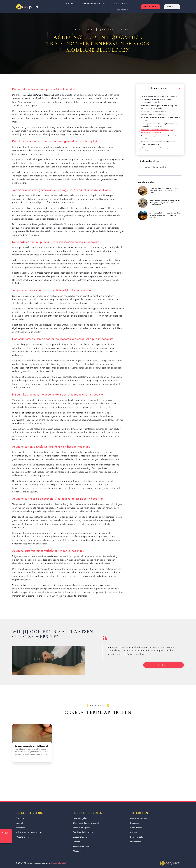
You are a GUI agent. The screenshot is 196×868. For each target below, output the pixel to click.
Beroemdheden (80, 837)
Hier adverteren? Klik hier (155, 167)
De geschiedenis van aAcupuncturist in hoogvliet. (159, 96)
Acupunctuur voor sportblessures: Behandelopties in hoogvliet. (160, 119)
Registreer (20, 828)
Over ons (20, 818)
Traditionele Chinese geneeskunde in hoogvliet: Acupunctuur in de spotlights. (159, 107)
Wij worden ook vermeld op (29, 832)
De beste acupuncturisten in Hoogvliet (31, 746)
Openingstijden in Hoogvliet (86, 823)
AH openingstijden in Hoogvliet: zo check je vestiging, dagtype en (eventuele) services (165, 215)
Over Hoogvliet (80, 818)
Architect (134, 832)
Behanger (135, 823)
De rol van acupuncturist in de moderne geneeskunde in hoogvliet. (156, 101)
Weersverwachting (94, 4)
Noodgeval (120, 4)
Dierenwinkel (136, 842)
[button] (180, 88)
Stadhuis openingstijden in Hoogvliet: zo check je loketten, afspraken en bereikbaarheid (165, 203)
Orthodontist (136, 828)
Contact (19, 823)
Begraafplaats (136, 837)
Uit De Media (121, 10)
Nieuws (70, 4)
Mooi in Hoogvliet (81, 828)
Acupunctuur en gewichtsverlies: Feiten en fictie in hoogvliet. (160, 137)
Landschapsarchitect (139, 818)
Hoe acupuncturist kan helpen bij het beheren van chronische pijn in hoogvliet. (160, 125)
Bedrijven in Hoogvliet (83, 832)
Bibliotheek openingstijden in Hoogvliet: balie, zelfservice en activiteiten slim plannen (164, 190)
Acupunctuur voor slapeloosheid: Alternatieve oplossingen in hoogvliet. (158, 143)
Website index (22, 837)
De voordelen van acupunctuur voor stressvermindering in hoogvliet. (155, 113)
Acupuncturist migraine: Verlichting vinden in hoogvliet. (159, 149)
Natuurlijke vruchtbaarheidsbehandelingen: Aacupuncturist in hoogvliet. (157, 131)
